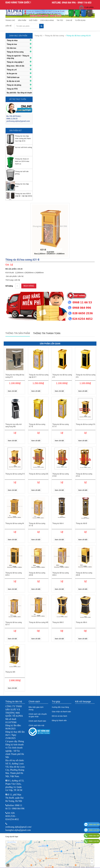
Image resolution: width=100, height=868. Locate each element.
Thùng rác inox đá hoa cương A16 (86, 376)
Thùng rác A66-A (58, 523)
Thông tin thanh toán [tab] (47, 333)
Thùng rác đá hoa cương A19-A (84, 475)
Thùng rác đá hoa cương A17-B (37, 425)
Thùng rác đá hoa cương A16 (86, 424)
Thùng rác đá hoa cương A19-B (61, 475)
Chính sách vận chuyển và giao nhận (38, 715)
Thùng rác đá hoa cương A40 (39, 622)
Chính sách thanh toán (37, 721)
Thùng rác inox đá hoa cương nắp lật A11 (39, 376)
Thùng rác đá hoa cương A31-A (14, 623)
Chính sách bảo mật (36, 725)
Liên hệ (8, 26)
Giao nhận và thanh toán (61, 712)
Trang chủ (10, 20)
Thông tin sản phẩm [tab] (18, 333)
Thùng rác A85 (10, 672)
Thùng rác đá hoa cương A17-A (61, 425)
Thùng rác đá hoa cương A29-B (37, 574)
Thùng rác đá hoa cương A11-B (37, 525)
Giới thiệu (33, 20)
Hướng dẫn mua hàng (60, 707)
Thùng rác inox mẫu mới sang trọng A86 (14, 425)
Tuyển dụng (80, 20)
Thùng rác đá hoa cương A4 (15, 523)
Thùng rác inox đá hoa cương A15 (62, 376)
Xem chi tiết (12, 391)
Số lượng (9, 286)
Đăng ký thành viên (59, 720)
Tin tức (60, 20)
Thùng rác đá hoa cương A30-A (61, 574)
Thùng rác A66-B (81, 523)
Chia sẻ (69, 20)
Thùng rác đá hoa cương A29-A (14, 574)
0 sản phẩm (89, 7)
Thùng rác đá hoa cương (54, 36)
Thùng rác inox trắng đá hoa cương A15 (15, 376)
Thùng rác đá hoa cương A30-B (84, 574)
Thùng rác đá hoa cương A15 (15, 474)
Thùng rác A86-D (58, 622)
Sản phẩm (22, 20)
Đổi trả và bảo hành (60, 716)
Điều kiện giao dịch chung (36, 708)
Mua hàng (29, 286)
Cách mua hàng (47, 20)
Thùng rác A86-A (81, 622)
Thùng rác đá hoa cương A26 (39, 474)
